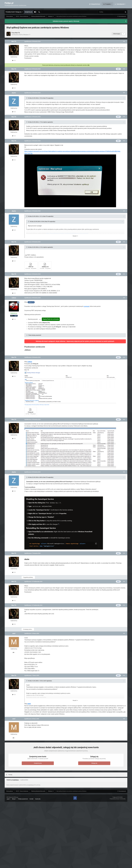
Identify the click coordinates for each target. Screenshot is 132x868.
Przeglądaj (108, 5)
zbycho (14, 93)
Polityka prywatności (23, 799)
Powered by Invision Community (118, 799)
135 (14, 60)
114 (14, 319)
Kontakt (31, 799)
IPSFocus (16, 797)
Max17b (17, 33)
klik (88, 65)
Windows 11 (27, 35)
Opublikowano (32, 41)
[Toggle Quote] (27, 98)
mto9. (29, 704)
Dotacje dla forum (95, 5)
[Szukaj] (107, 12)
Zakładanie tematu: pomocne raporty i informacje (66, 21)
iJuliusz (14, 298)
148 (14, 112)
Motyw (14, 799)
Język (8, 799)
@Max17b (31, 302)
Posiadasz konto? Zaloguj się (14, 12)
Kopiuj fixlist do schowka (51, 319)
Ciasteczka (38, 799)
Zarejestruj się (29, 12)
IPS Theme (9, 797)
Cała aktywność (121, 5)
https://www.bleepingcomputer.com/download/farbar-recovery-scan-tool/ (67, 233)
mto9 (14, 633)
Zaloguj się (94, 763)
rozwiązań (86, 306)
